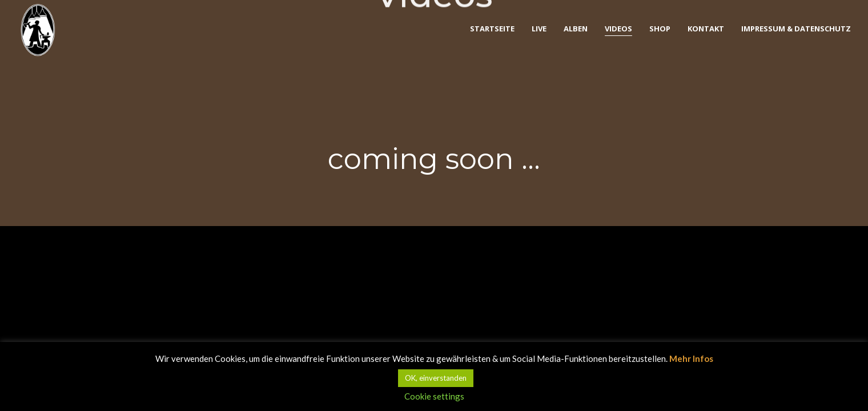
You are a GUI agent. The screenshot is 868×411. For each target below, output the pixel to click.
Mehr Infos (691, 358)
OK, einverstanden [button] (436, 378)
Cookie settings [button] (434, 396)
